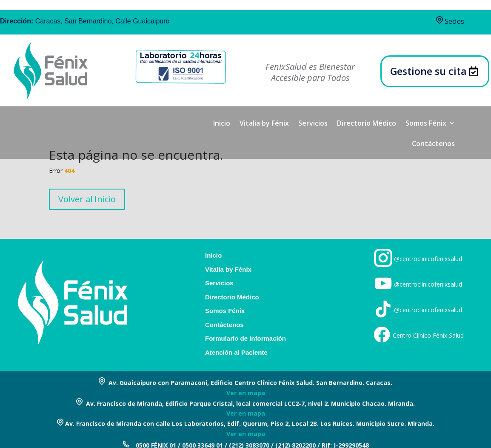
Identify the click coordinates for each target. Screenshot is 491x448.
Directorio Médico (367, 124)
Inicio (222, 124)
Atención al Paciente (236, 353)
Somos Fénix (426, 124)
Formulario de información (245, 339)
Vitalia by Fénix (264, 124)
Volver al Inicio (87, 199)
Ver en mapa (246, 393)
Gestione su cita (428, 71)
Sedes (450, 21)
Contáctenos (433, 144)
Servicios (313, 124)
